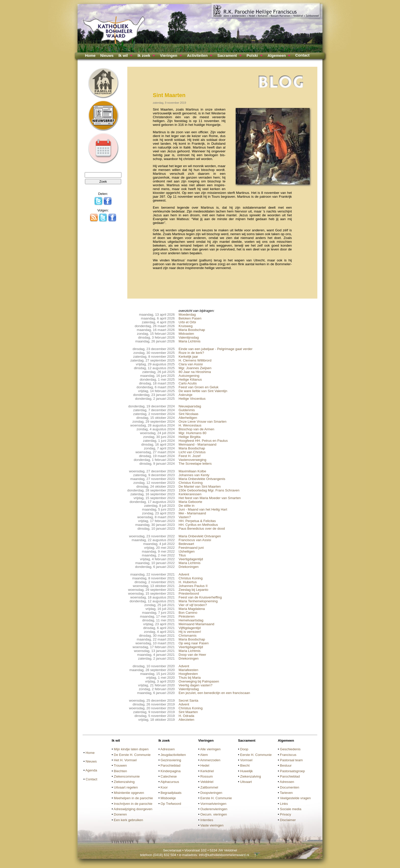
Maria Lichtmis (190, 341)
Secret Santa (188, 700)
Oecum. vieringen (214, 814)
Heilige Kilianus (190, 379)
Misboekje (168, 798)
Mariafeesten (188, 670)
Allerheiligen (188, 418)
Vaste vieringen (212, 825)
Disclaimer (288, 820)
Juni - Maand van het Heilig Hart (203, 509)
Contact (302, 55)
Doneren (120, 814)
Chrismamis (187, 636)
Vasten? (185, 517)
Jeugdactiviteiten (173, 755)
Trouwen (120, 765)
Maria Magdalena (192, 609)
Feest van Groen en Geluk (198, 387)
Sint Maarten (188, 712)
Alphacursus (170, 782)
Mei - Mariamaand (192, 513)
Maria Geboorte (190, 502)
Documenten (290, 787)
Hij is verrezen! (190, 632)
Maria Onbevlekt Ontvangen (200, 536)
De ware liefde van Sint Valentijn (203, 391)
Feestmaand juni (191, 548)
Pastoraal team (291, 760)
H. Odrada (186, 716)
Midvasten (186, 334)
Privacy (285, 814)
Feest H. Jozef (190, 456)
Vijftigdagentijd (190, 628)
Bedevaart (186, 544)
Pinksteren (187, 616)
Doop (244, 749)
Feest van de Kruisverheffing (200, 597)
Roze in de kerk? (191, 353)
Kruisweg (186, 326)
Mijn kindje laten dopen (131, 749)
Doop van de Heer (192, 655)
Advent (184, 574)
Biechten (120, 771)
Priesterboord (189, 593)
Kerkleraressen (190, 494)
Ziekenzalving (124, 782)
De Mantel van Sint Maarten (200, 486)
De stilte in (186, 506)
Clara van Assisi (191, 364)
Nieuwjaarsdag (190, 406)
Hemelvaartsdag (191, 620)
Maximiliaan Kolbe (192, 471)
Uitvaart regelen (126, 787)
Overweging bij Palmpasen (199, 681)
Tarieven (286, 793)
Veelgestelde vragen (295, 798)
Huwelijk (246, 771)
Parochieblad (170, 765)
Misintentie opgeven (129, 793)
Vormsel (246, 760)
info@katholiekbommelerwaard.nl (224, 855)
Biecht (245, 765)
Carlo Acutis (188, 383)
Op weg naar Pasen (194, 643)
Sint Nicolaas (189, 414)
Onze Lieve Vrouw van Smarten (203, 422)
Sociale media (291, 809)
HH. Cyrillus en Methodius (198, 525)
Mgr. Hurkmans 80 (192, 433)
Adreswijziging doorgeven (133, 809)
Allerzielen (186, 720)
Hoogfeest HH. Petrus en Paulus (203, 441)
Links (284, 804)
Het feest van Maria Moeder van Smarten (210, 498)
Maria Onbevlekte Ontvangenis (202, 479)
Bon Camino (188, 613)
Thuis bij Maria (190, 678)
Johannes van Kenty (194, 475)
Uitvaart (246, 782)
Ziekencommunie (127, 776)
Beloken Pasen (190, 318)
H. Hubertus (188, 582)
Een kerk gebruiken (128, 820)
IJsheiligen (187, 551)
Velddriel (207, 782)
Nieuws (107, 55)
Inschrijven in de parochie (133, 804)
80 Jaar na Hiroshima (195, 372)
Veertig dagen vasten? (196, 685)
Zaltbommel (209, 787)
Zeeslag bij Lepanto (193, 590)
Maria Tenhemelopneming (198, 601)
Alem (204, 755)
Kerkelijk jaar (188, 357)
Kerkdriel (207, 771)
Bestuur (286, 765)
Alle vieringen (210, 749)
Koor (164, 787)
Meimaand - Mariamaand (197, 444)
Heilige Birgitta (190, 437)
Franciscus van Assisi (195, 540)
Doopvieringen (211, 793)
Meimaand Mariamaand (196, 624)
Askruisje (185, 395)
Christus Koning (191, 483)
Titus (182, 555)
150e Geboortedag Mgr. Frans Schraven (209, 490)
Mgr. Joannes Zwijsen (195, 368)
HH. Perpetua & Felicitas (197, 521)
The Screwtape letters (195, 464)
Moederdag (187, 315)
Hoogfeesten (188, 674)
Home (90, 55)
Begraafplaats (171, 793)
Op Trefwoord (171, 804)
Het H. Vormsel (125, 760)
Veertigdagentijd (191, 559)
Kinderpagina (171, 771)
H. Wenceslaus (190, 425)
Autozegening (189, 376)
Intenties (207, 820)
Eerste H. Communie (216, 798)
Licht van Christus (192, 452)
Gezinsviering (171, 760)
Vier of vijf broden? (193, 605)
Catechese (169, 776)
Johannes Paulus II (193, 586)
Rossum (207, 776)
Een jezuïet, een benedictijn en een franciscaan (214, 693)
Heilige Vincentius (192, 399)
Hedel (205, 765)
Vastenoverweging (192, 460)
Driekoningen (189, 567)
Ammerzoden (210, 760)
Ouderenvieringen (214, 809)
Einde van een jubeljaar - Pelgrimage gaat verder (216, 349)
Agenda (91, 770)
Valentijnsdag (189, 337)
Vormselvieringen (213, 804)
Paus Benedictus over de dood (202, 529)
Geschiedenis (290, 749)
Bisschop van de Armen (196, 429)
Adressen (168, 749)
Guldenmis (187, 410)
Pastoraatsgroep (292, 771)
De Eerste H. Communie (132, 755)
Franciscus (288, 755)
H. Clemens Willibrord (195, 360)
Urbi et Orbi (187, 322)
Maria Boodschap (192, 330)
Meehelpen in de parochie (133, 798)
